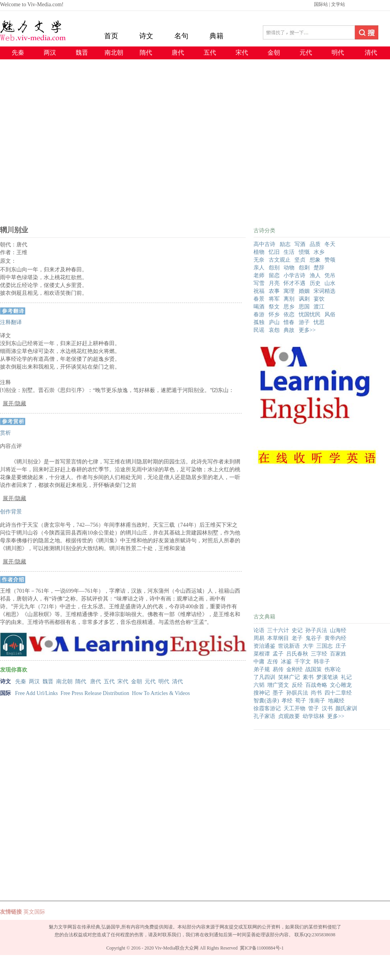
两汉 (50, 53)
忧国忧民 (310, 314)
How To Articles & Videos (161, 693)
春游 (259, 314)
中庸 (259, 662)
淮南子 (317, 701)
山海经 (338, 630)
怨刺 (304, 268)
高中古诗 (264, 244)
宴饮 (319, 299)
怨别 (274, 268)
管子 (314, 708)
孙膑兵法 (297, 693)
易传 (278, 669)
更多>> (307, 330)
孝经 (287, 701)
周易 (259, 638)
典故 (289, 330)
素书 (308, 677)
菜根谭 (262, 654)
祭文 (274, 307)
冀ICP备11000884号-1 (262, 948)
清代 (371, 53)
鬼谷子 (314, 638)
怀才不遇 (294, 283)
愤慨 (304, 252)
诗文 (146, 36)
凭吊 (330, 275)
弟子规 (262, 669)
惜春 (289, 322)
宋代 (242, 53)
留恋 (274, 275)
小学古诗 (294, 275)
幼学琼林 (314, 716)
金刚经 (294, 669)
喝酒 (259, 307)
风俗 (330, 314)
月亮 (274, 283)
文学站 (338, 4)
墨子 (278, 693)
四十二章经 (338, 693)
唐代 (178, 53)
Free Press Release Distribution (95, 693)
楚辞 (319, 268)
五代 (210, 53)
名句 (181, 36)
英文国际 (34, 912)
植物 (259, 252)
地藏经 (336, 701)
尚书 (316, 693)
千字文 (303, 662)
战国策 (314, 669)
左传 (273, 662)
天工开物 (294, 708)
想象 (315, 260)
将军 (274, 299)
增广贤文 (278, 685)
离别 (289, 299)
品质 (315, 244)
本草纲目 (278, 638)
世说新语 (289, 646)
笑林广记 (289, 677)
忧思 (319, 322)
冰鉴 (286, 662)
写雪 (259, 283)
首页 (111, 36)
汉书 (327, 708)
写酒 (300, 244)
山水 (330, 283)
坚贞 (300, 260)
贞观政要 (289, 716)
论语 (259, 630)
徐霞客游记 (267, 708)
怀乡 (274, 314)
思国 (304, 307)
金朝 (274, 53)
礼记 (346, 677)
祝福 (259, 291)
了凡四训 (264, 677)
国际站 (321, 4)
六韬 (259, 685)
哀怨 (274, 330)
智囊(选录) (266, 701)
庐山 (274, 322)
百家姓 (338, 654)
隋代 (146, 53)
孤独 (259, 322)
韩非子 (322, 662)
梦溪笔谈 (327, 677)
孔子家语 (264, 716)
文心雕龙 (341, 685)
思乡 (289, 307)
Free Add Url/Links (37, 693)
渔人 (315, 275)
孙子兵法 (316, 630)
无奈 (259, 260)
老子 (297, 638)
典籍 (216, 36)
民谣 (259, 330)
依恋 (289, 314)
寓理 (289, 291)
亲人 (259, 268)
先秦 (18, 53)
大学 (308, 646)
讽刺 (304, 299)
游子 (304, 322)
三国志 (324, 646)
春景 (259, 299)
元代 (306, 53)
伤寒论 (333, 669)
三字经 (319, 654)
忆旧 (274, 252)
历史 (315, 283)
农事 (274, 291)
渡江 (319, 307)
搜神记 (262, 693)
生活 (289, 252)
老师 (259, 275)
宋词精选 (324, 291)
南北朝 (114, 53)
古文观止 (280, 260)
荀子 (301, 701)
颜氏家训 (346, 708)
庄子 (341, 646)
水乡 (319, 252)
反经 (297, 685)
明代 (338, 53)
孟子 (278, 654)
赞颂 (330, 260)
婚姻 (304, 291)
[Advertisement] (73, 148)
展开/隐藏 (14, 404)
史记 (297, 630)
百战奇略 (316, 685)
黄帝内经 (335, 638)
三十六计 (278, 630)
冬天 (330, 244)
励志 (285, 244)
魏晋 (82, 53)
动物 (289, 268)
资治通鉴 (264, 646)
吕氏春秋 (297, 654)
